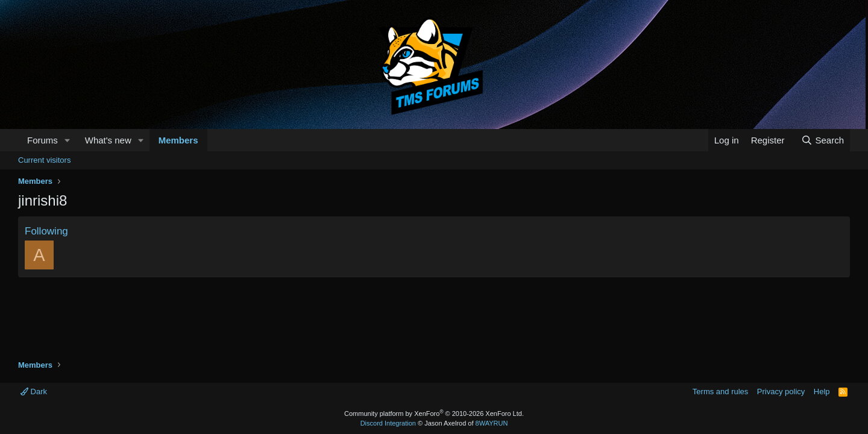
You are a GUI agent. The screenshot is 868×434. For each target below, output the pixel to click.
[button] (68, 140)
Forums (42, 140)
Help (822, 392)
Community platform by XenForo (434, 414)
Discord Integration (388, 423)
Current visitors (44, 160)
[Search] (822, 140)
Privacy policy (781, 392)
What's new (108, 140)
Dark (34, 392)
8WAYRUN (492, 423)
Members (178, 140)
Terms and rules (720, 392)
